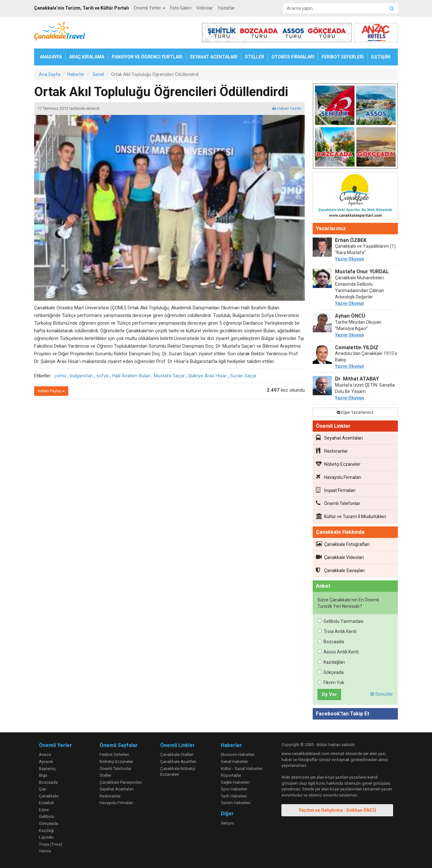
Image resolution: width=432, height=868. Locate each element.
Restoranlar (332, 451)
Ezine (44, 810)
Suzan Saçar (243, 376)
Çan (43, 789)
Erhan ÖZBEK (351, 240)
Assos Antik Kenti (338, 652)
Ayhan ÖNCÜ (350, 316)
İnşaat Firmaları (336, 490)
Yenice (45, 851)
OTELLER (254, 57)
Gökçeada (331, 672)
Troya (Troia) (51, 844)
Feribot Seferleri (114, 755)
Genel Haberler (234, 762)
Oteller (105, 775)
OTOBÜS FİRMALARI (293, 57)
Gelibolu (47, 816)
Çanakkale (49, 796)
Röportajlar (231, 775)
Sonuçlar (382, 694)
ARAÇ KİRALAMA (87, 57)
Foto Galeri (181, 8)
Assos (45, 755)
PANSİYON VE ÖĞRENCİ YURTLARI (147, 57)
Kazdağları (331, 662)
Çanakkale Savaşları (340, 570)
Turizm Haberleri (236, 803)
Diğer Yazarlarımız (355, 412)
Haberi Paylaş (51, 391)
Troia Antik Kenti (337, 631)
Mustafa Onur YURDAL (362, 272)
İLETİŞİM (381, 57)
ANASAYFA (51, 57)
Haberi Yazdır (287, 108)
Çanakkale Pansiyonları (121, 782)
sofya (102, 376)
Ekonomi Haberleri (238, 755)
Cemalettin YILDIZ (357, 347)
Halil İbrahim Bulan (131, 376)
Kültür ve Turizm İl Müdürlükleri (351, 516)
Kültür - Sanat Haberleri (242, 769)
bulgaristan (81, 376)
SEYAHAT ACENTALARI (214, 57)
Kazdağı (46, 830)
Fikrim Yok (331, 683)
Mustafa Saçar (169, 376)
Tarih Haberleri (234, 796)
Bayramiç (47, 769)
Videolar (205, 8)
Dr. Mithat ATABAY (357, 379)
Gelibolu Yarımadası (340, 621)
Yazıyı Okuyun (350, 259)
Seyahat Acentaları (339, 438)
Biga (43, 775)
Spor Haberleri (234, 789)
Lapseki (46, 837)
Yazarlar (226, 8)
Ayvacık (46, 762)
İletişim (227, 823)
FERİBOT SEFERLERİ (343, 57)
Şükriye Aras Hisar (207, 376)
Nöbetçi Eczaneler (338, 464)
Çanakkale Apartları (178, 762)
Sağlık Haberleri (235, 782)
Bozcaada (331, 642)
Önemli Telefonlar (338, 503)
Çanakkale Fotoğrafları (343, 544)
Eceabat (46, 803)
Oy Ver (329, 694)
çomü (60, 376)
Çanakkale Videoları (340, 557)
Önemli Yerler (149, 8)
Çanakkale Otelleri (177, 755)
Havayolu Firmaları (339, 477)
